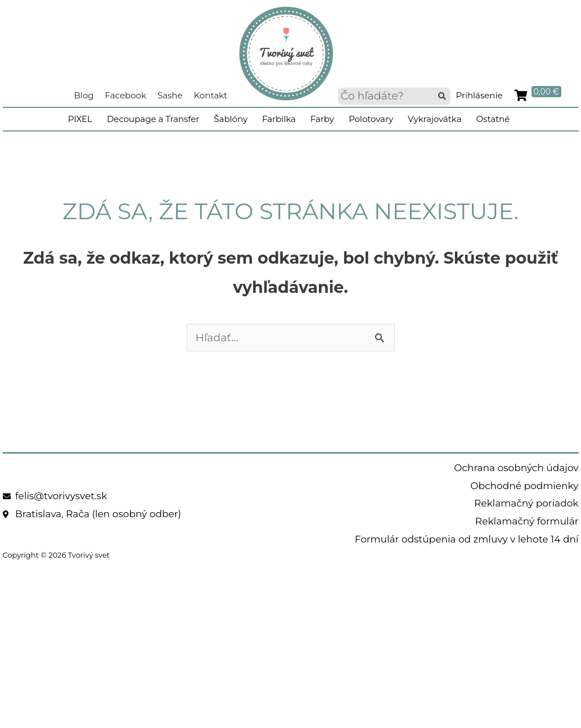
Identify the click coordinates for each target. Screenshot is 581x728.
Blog (84, 95)
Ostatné (493, 119)
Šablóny (231, 119)
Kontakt (211, 95)
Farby (322, 119)
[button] (442, 96)
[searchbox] (394, 96)
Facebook (126, 95)
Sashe (170, 95)
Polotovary (371, 119)
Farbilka (279, 119)
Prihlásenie (479, 95)
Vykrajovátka (434, 119)
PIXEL (80, 119)
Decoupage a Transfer (153, 119)
